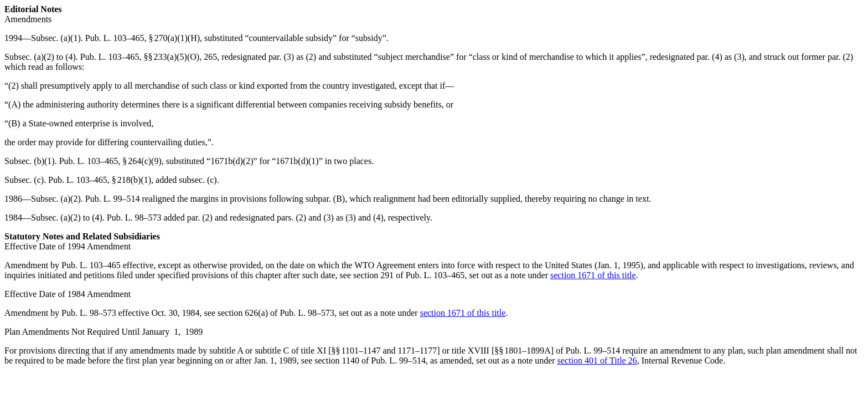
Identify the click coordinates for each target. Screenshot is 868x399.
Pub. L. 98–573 (134, 218)
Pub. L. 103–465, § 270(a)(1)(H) (143, 38)
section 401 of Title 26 (597, 360)
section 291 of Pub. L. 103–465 (409, 275)
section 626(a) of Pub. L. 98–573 (276, 313)
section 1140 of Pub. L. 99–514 (370, 360)
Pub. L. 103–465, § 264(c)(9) (110, 161)
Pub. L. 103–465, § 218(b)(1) (100, 180)
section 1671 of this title (593, 275)
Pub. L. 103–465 (110, 57)
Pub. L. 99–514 (113, 199)
